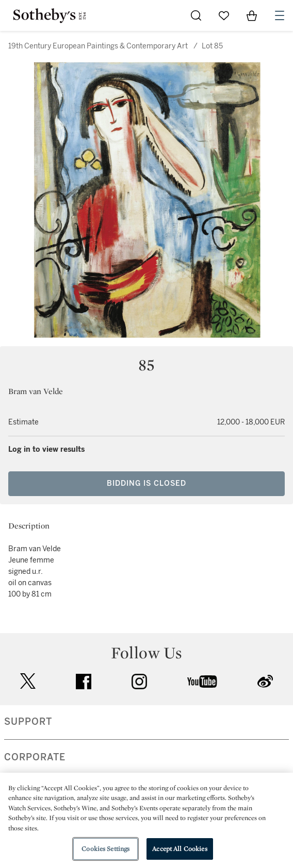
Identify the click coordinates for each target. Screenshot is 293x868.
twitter (28, 681)
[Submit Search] (196, 15)
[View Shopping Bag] (252, 15)
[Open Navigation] (280, 15)
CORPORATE (35, 757)
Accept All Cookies (180, 849)
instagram (139, 682)
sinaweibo (265, 681)
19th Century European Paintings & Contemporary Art (98, 46)
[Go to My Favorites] (224, 15)
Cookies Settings (105, 849)
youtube (202, 682)
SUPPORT (28, 722)
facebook (84, 682)
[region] (146, 820)
